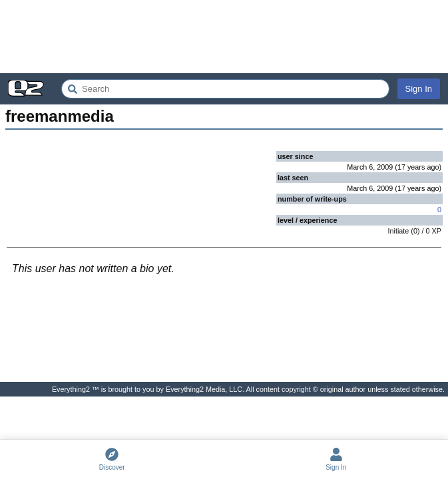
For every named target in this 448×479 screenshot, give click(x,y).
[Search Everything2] (225, 89)
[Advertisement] (224, 37)
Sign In (419, 89)
